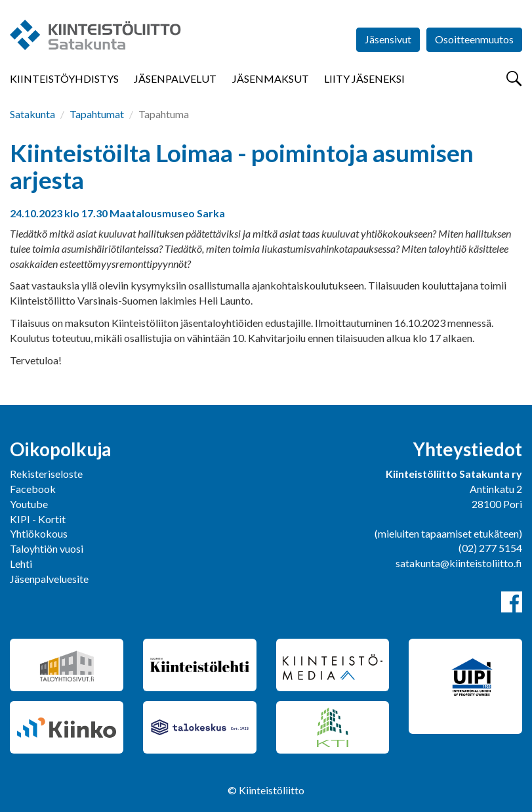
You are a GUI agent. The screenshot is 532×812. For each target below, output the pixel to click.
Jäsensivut (388, 39)
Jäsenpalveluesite (49, 579)
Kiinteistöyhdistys (64, 78)
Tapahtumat (97, 114)
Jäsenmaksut (271, 78)
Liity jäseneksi (364, 78)
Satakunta (32, 114)
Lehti (21, 564)
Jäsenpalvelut (175, 78)
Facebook (33, 489)
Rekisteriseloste (46, 474)
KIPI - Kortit (38, 519)
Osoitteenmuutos (474, 39)
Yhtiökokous (39, 533)
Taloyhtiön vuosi (47, 548)
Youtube (29, 504)
